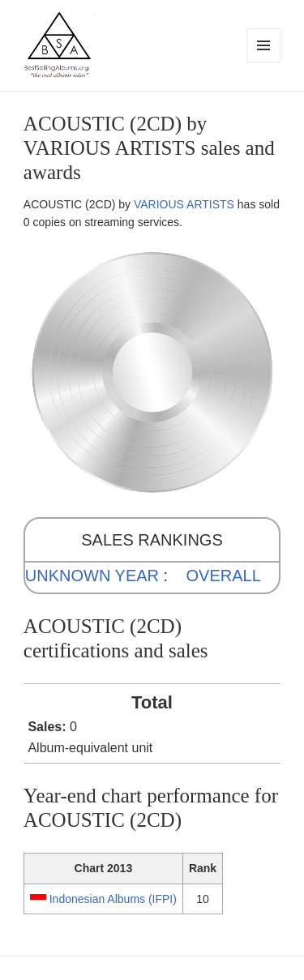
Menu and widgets (264, 62)
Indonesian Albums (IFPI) (113, 899)
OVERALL (224, 576)
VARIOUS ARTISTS (184, 204)
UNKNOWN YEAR (92, 576)
